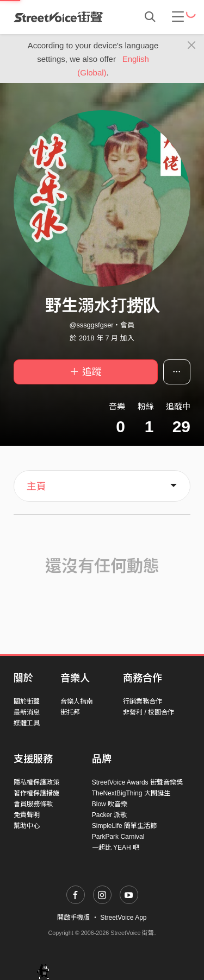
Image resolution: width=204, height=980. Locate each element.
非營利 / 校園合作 (149, 712)
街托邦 (70, 712)
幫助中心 (27, 826)
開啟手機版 (73, 918)
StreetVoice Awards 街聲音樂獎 (137, 782)
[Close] (192, 46)
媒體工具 (27, 723)
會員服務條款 (33, 804)
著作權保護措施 (36, 793)
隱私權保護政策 (36, 782)
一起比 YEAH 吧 (116, 848)
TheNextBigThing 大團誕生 (131, 793)
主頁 (36, 486)
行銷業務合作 (143, 701)
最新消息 (27, 712)
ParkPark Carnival (118, 837)
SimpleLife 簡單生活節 (124, 826)
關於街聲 (27, 701)
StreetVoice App (123, 918)
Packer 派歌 (110, 815)
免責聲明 (27, 815)
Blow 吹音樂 (110, 804)
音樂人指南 (77, 701)
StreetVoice (58, 17)
